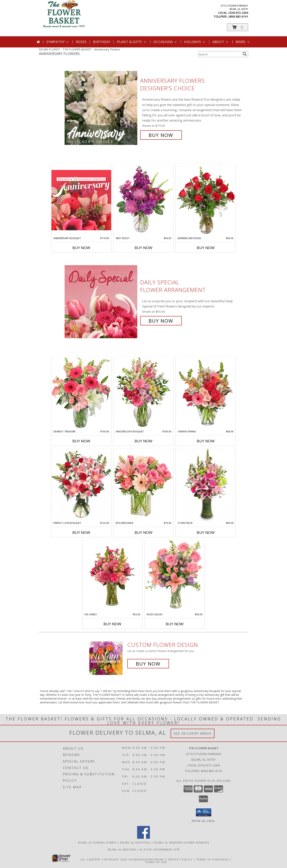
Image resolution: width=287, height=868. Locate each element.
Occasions (166, 42)
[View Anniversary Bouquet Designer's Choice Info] (81, 200)
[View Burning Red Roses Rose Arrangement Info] (206, 200)
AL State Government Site (159, 849)
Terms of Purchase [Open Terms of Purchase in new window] (212, 859)
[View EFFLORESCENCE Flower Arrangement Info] (143, 485)
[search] (245, 54)
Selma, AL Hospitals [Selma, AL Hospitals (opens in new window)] (135, 842)
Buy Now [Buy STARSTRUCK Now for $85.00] (206, 532)
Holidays (195, 42)
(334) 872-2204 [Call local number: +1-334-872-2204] (238, 13)
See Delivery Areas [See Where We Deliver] (193, 733)
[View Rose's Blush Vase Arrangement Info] (175, 576)
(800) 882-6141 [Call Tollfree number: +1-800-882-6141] (212, 771)
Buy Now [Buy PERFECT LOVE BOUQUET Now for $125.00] (81, 532)
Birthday (102, 42)
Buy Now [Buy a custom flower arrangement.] (148, 664)
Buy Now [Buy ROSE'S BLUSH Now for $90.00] (175, 624)
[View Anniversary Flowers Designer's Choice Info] (101, 108)
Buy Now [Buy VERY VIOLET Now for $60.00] (143, 248)
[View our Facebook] (143, 837)
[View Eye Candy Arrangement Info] (112, 576)
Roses (81, 42)
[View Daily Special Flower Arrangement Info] (101, 302)
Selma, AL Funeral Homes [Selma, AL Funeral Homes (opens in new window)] (97, 842)
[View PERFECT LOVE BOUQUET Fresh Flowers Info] (81, 485)
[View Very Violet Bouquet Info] (143, 200)
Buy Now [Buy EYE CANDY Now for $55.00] (112, 624)
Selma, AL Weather (122, 849)
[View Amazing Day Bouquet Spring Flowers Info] (143, 393)
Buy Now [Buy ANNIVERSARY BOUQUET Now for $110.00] (81, 248)
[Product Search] (219, 54)
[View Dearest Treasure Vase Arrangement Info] (81, 393)
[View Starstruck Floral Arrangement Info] (206, 485)
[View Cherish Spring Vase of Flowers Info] (206, 393)
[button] (238, 27)
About (221, 42)
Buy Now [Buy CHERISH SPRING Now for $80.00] (206, 441)
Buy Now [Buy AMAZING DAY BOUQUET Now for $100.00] (143, 441)
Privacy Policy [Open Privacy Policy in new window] (180, 859)
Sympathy (58, 42)
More (243, 42)
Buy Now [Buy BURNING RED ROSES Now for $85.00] (206, 248)
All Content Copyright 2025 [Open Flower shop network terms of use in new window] (104, 859)
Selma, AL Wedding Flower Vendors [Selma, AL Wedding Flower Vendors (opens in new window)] (182, 842)
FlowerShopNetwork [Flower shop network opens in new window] (146, 859)
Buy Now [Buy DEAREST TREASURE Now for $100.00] (81, 441)
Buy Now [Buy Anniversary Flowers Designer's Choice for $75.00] (161, 135)
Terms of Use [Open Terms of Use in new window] (156, 862)
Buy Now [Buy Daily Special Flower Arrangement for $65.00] (161, 321)
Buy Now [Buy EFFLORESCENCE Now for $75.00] (143, 532)
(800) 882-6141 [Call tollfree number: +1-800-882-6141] (238, 16)
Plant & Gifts (132, 42)
